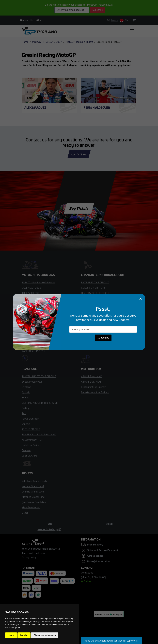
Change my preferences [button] (45, 635)
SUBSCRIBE (103, 338)
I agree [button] (11, 635)
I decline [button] (24, 635)
